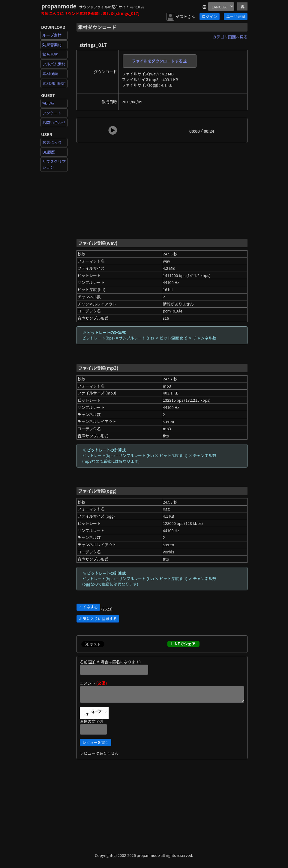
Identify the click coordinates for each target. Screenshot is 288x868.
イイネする (88, 607)
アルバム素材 (54, 64)
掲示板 (48, 103)
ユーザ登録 (236, 16)
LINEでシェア (183, 644)
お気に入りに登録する (98, 618)
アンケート (52, 113)
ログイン (209, 16)
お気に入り (52, 142)
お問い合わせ (54, 122)
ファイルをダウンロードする (160, 61)
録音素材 (50, 54)
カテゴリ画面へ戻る (230, 37)
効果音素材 (52, 45)
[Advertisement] (162, 190)
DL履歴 (49, 152)
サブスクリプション (54, 164)
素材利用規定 (54, 83)
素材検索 (50, 73)
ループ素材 (52, 35)
